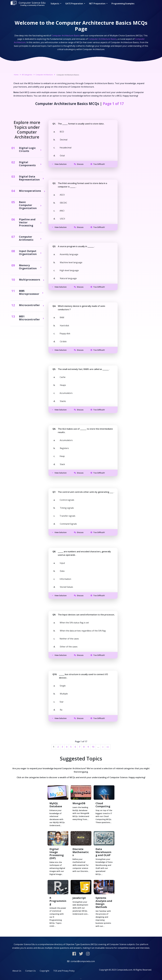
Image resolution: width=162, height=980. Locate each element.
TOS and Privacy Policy (64, 971)
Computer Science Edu (28, 4)
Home (16, 75)
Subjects (55, 4)
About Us (17, 971)
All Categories (27, 75)
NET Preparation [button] (98, 4)
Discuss (79, 164)
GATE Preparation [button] (74, 4)
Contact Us (31, 971)
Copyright (44, 971)
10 (93, 747)
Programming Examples (123, 4)
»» (108, 747)
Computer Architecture (44, 75)
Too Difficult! (98, 164)
